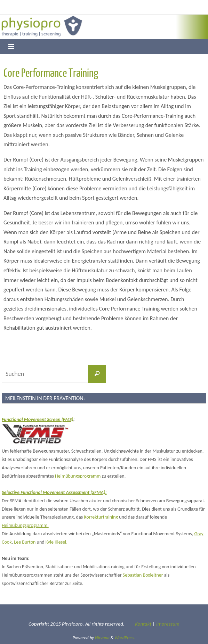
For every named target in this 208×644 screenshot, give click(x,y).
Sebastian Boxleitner (143, 575)
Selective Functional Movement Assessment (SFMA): (54, 492)
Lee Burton (25, 542)
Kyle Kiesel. (57, 542)
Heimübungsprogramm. (25, 525)
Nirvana (102, 638)
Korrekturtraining (101, 517)
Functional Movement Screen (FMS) (38, 419)
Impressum (168, 624)
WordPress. (125, 638)
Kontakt (143, 624)
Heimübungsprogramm (78, 476)
